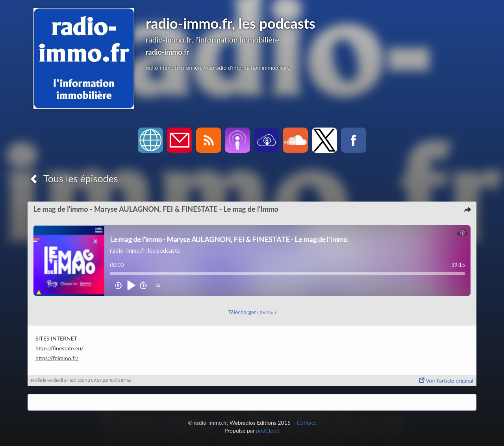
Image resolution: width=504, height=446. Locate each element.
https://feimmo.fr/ (57, 358)
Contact (307, 423)
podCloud (268, 430)
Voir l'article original (446, 380)
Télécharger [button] (252, 312)
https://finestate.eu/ (59, 348)
